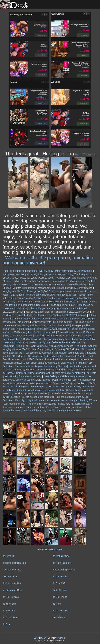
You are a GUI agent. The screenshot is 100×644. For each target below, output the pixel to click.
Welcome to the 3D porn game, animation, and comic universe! (49, 260)
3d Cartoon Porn (61, 576)
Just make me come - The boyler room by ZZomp (30, 404)
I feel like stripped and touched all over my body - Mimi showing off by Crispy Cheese (48, 271)
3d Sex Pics (9, 611)
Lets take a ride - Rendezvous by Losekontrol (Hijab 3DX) (47, 302)
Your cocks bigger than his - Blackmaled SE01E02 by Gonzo (57, 312)
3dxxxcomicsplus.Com (64, 570)
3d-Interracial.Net (12, 583)
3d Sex (6, 624)
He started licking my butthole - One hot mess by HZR (52, 411)
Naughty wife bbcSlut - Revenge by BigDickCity (28, 291)
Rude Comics (60, 590)
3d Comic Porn (10, 617)
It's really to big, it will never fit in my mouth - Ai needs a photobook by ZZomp (56, 400)
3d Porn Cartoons (62, 563)
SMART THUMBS (56, 550)
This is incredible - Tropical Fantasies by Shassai (41, 366)
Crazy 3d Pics (10, 576)
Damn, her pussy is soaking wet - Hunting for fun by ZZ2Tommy (50, 373)
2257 (36, 638)
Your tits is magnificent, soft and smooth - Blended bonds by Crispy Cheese (52, 288)
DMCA (43, 638)
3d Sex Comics (11, 597)
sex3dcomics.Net (12, 570)
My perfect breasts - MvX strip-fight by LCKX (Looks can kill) (63, 322)
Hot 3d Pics (59, 617)
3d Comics (8, 556)
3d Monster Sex (61, 556)
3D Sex (62, 638)
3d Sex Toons (60, 597)
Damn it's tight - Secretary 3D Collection (59, 349)
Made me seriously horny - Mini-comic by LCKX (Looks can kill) (36, 325)
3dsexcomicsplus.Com (15, 563)
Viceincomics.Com (12, 590)
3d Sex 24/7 (59, 583)
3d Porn (57, 604)
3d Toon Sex (9, 604)
